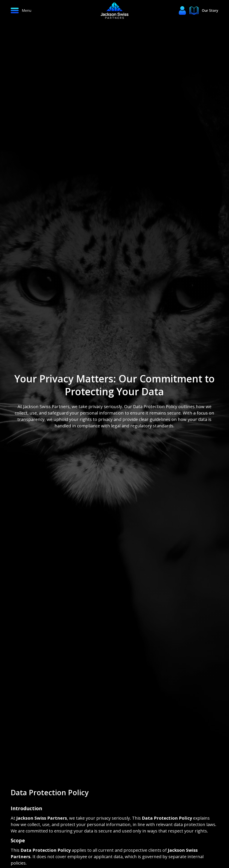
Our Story (210, 10)
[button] (37, 10)
